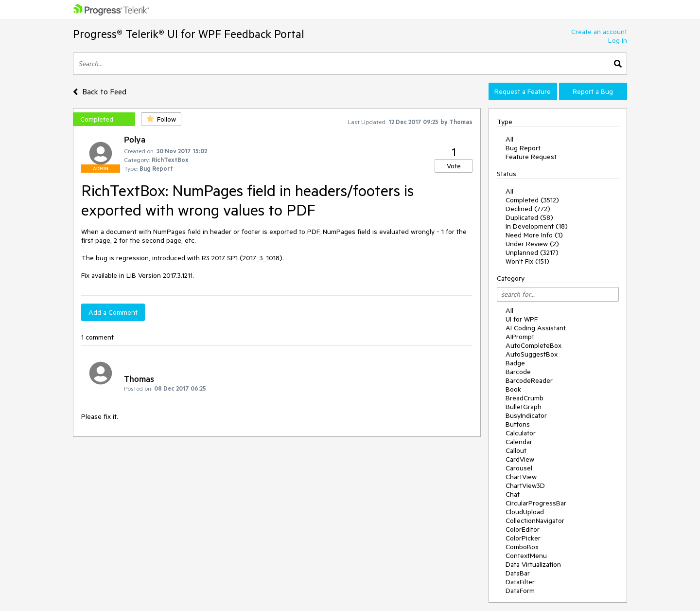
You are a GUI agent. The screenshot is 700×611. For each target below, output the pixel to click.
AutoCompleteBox (534, 345)
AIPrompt (520, 337)
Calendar (519, 442)
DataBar (518, 573)
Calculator (521, 433)
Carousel (519, 468)
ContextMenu (526, 556)
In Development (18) (537, 226)
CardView (520, 459)
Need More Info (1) (534, 235)
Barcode (518, 372)
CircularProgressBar (536, 503)
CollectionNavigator (535, 521)
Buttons (518, 424)
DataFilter (520, 582)
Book (513, 389)
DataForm (520, 591)
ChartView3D (525, 485)
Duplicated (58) (529, 217)
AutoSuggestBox (532, 354)
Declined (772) (528, 209)
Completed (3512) (532, 200)
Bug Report (523, 148)
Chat (513, 494)
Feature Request (531, 157)
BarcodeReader (529, 380)
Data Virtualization (533, 564)
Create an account (599, 32)
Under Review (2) (532, 244)
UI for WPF (522, 319)
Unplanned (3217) (532, 252)
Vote (454, 166)
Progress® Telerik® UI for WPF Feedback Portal (189, 34)
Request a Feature (523, 91)
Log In (618, 40)
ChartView (521, 477)
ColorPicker (523, 538)
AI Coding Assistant (536, 328)
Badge (515, 363)
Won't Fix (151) (527, 261)
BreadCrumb (525, 398)
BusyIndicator (526, 415)
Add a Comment (113, 312)
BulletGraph (524, 407)
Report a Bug (593, 91)
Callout (516, 450)
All (509, 139)
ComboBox (522, 547)
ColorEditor (523, 529)
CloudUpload (525, 512)
